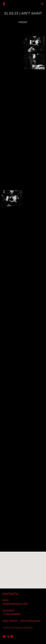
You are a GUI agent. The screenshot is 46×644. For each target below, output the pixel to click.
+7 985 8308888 (11, 614)
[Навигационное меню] (42, 4)
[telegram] (8, 636)
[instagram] (4, 636)
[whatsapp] (12, 636)
